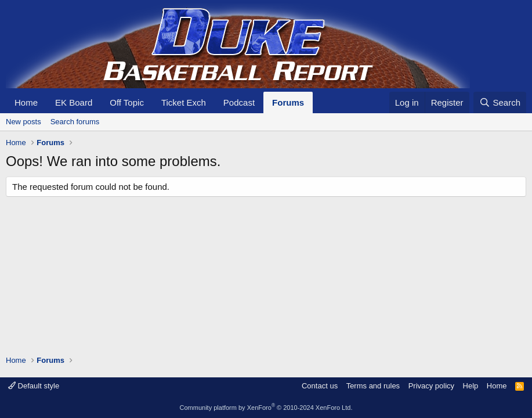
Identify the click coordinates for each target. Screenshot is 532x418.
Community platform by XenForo (266, 408)
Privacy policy (431, 386)
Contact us (320, 386)
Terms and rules (373, 386)
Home (26, 102)
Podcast (239, 102)
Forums (288, 102)
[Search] (500, 102)
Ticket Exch (184, 102)
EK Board (74, 102)
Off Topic (127, 102)
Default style (34, 386)
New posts (23, 122)
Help (471, 386)
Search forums (75, 122)
